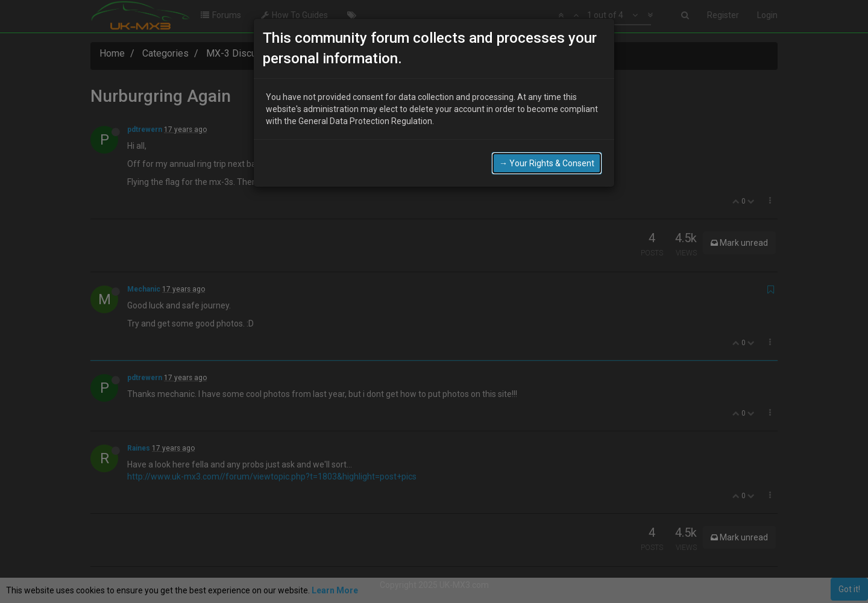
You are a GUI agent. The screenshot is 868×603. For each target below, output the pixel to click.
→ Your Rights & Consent (547, 163)
